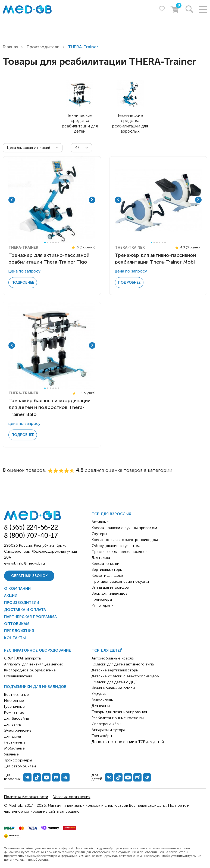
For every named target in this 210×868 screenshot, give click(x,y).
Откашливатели (18, 675)
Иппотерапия (104, 604)
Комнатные (14, 711)
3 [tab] (50, 242)
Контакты (15, 637)
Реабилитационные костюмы (118, 717)
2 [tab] (48, 242)
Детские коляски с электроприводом (126, 675)
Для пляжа (101, 557)
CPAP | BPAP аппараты (23, 657)
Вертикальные (16, 694)
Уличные (11, 753)
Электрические (18, 729)
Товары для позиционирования (119, 711)
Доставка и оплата (25, 609)
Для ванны (13, 723)
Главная (10, 47)
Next (92, 200)
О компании (17, 587)
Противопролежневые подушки (120, 580)
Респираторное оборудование (37, 649)
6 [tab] (59, 242)
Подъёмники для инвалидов (35, 686)
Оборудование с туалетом (116, 545)
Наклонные (14, 699)
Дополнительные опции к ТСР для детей (128, 741)
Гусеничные (14, 705)
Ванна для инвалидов (110, 586)
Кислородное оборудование (30, 669)
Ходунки (99, 693)
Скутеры (99, 533)
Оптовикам (17, 623)
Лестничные (15, 741)
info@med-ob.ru (31, 562)
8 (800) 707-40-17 (31, 534)
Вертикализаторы (107, 568)
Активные (100, 521)
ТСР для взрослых (111, 513)
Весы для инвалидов (109, 592)
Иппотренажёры (106, 723)
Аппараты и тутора (108, 729)
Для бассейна (16, 717)
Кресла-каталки (105, 563)
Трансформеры (18, 759)
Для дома (12, 735)
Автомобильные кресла (113, 657)
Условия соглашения (72, 796)
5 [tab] (56, 242)
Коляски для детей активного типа (123, 663)
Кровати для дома (108, 574)
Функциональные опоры (113, 687)
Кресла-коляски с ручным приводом (124, 527)
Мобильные (14, 747)
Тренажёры (102, 598)
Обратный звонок (29, 574)
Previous (12, 200)
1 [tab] (45, 242)
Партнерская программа (30, 616)
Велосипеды (103, 699)
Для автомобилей (20, 765)
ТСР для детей (107, 649)
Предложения (19, 630)
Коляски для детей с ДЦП (115, 681)
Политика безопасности (26, 796)
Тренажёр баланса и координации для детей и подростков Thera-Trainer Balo (49, 406)
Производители (43, 47)
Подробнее (23, 282)
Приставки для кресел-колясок (120, 551)
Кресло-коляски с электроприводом (125, 539)
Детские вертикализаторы (115, 669)
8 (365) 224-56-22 (31, 526)
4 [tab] (53, 242)
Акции (11, 595)
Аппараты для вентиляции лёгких (33, 663)
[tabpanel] (51, 200)
